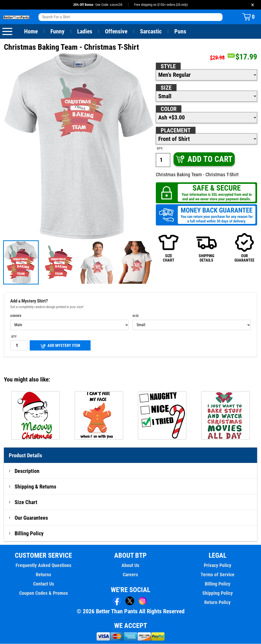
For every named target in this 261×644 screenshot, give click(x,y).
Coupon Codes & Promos (44, 593)
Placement (176, 131)
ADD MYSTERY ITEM (60, 346)
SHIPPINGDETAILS (206, 248)
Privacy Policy (218, 566)
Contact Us (43, 584)
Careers (130, 575)
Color (169, 109)
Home (31, 32)
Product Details (26, 456)
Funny (57, 32)
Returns (44, 575)
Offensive (116, 32)
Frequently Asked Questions (44, 566)
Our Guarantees (32, 518)
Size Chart (26, 502)
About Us (131, 566)
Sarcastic (151, 32)
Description (27, 471)
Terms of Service (217, 575)
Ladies (85, 32)
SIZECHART (168, 248)
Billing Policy (29, 534)
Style (168, 67)
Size (166, 88)
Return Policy (218, 603)
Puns (180, 32)
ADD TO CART (204, 159)
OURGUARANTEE (244, 248)
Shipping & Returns (36, 487)
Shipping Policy (217, 593)
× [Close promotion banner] (253, 5)
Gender (16, 316)
